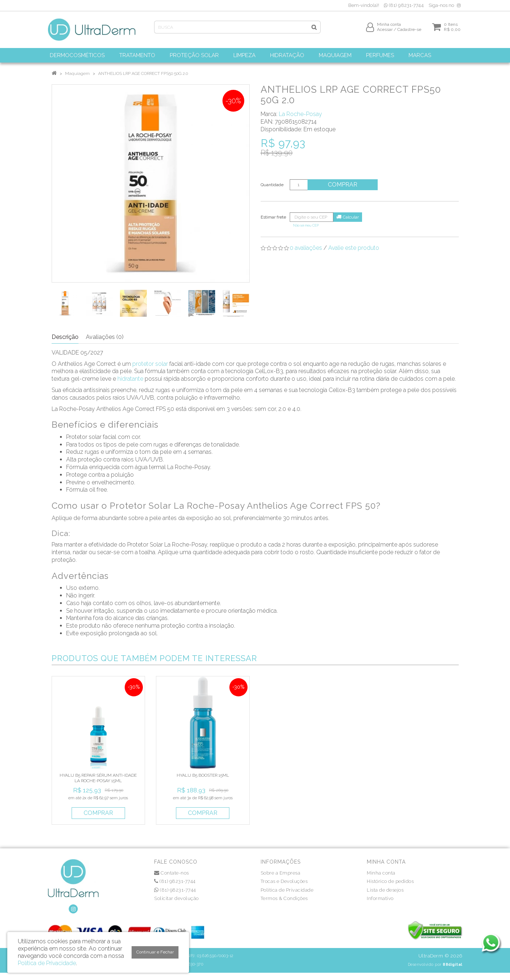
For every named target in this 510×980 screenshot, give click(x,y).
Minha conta (381, 873)
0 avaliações (306, 248)
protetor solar (150, 364)
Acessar (385, 32)
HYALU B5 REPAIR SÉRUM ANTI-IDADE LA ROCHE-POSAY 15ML (98, 778)
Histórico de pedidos (390, 881)
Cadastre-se (409, 32)
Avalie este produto (354, 248)
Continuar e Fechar (155, 952)
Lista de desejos (385, 890)
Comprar (344, 185)
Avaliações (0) (105, 337)
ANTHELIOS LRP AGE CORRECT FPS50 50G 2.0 (143, 73)
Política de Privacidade (287, 890)
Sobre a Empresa (281, 873)
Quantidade (272, 185)
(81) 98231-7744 (404, 5)
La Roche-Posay (300, 114)
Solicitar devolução (176, 898)
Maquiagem (77, 73)
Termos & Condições (284, 898)
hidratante (130, 379)
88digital (453, 964)
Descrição (65, 337)
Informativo (380, 898)
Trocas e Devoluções (284, 881)
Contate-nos (172, 873)
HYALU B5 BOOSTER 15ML (203, 775)
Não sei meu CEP (306, 225)
